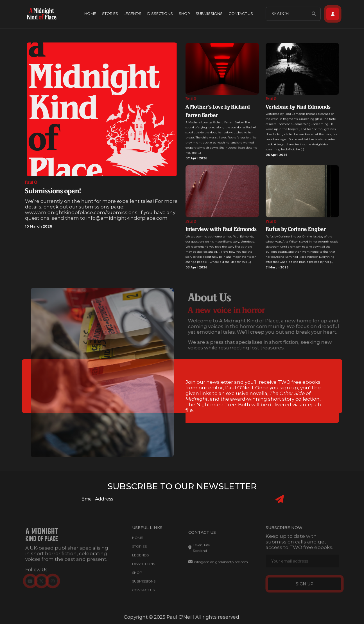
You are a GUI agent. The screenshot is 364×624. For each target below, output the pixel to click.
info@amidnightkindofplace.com (218, 565)
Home (90, 13)
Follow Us (36, 572)
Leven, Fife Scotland (199, 550)
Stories (110, 13)
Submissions (209, 13)
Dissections (160, 13)
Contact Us (241, 13)
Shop (184, 13)
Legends (133, 13)
